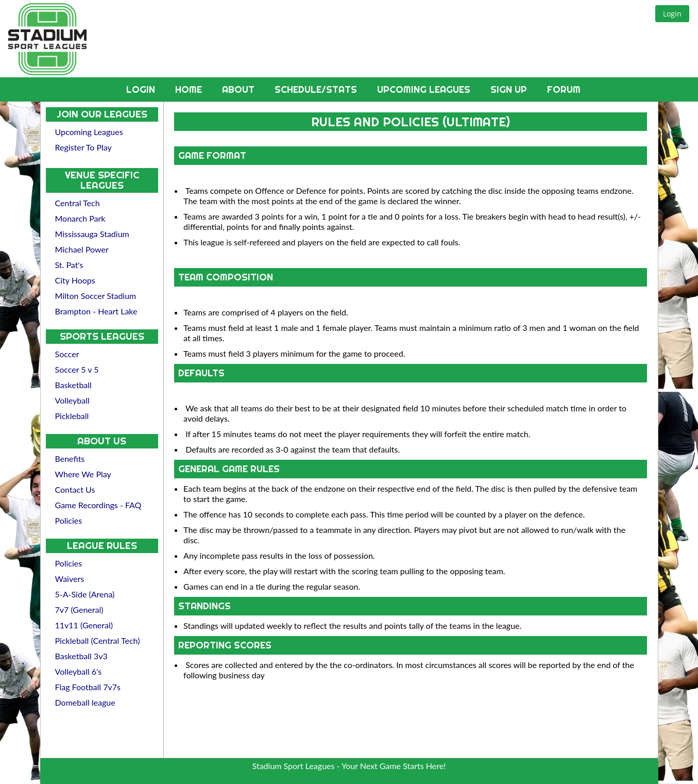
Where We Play (83, 474)
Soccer (67, 354)
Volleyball (72, 400)
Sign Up (510, 89)
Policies (69, 520)
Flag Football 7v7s (88, 687)
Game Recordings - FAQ (98, 505)
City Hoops (75, 280)
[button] (672, 14)
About (240, 89)
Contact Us (75, 489)
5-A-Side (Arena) (85, 594)
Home (190, 89)
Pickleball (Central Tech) (98, 640)
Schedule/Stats (317, 89)
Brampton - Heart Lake (96, 311)
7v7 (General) (79, 610)
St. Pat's (69, 265)
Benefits (70, 458)
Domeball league (85, 702)
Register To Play (83, 147)
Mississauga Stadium (92, 234)
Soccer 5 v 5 (77, 369)
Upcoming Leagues (425, 89)
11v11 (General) (84, 625)
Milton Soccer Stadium (96, 296)
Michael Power (82, 249)
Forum (564, 89)
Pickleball (72, 416)
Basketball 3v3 (81, 656)
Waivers (70, 579)
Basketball (73, 385)
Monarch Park (80, 218)
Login (142, 89)
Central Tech (78, 203)
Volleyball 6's (79, 671)
